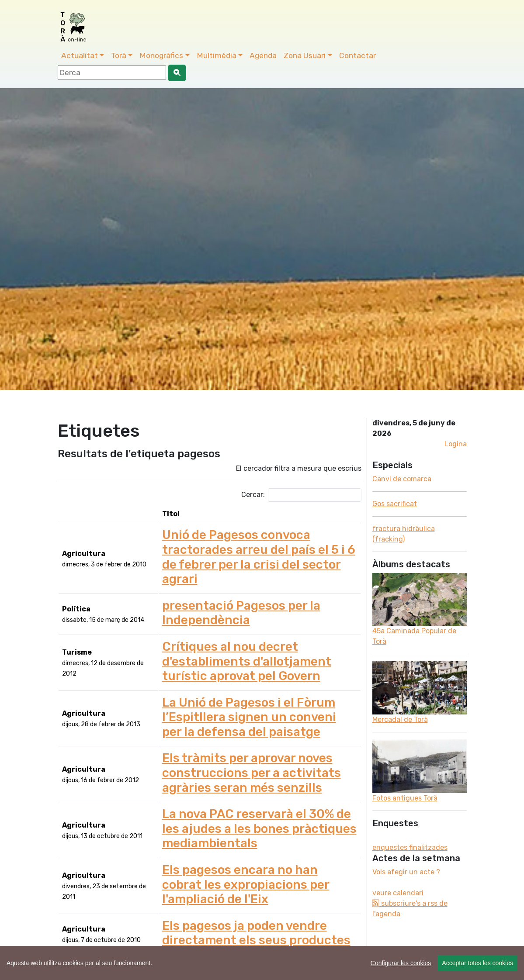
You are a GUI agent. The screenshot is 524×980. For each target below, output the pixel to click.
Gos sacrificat (395, 504)
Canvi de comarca (402, 479)
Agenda (263, 55)
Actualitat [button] (80, 55)
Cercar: (301, 495)
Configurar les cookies (401, 963)
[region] (262, 963)
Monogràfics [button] (161, 55)
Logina (456, 444)
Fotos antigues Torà (405, 798)
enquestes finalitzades (410, 847)
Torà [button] (119, 55)
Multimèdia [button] (217, 55)
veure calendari (398, 893)
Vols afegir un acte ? (406, 872)
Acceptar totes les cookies (477, 963)
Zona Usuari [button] (305, 55)
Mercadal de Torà (400, 719)
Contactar (357, 55)
